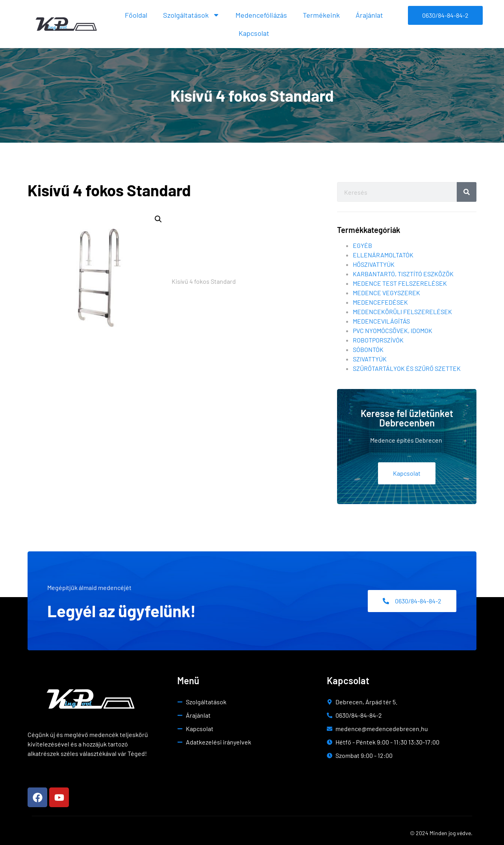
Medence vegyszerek (386, 293)
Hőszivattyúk (374, 264)
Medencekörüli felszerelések (402, 312)
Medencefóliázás (261, 15)
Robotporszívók (378, 340)
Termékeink (321, 15)
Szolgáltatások (191, 15)
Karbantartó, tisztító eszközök (403, 274)
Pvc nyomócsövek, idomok (393, 330)
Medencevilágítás (381, 321)
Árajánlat (369, 15)
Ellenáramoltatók (383, 255)
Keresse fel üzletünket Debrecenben (407, 418)
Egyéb (362, 245)
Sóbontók (368, 349)
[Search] (467, 192)
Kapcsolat (254, 33)
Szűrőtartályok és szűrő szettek (407, 368)
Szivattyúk (370, 359)
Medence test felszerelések (400, 283)
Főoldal (136, 15)
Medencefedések (380, 302)
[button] (158, 219)
